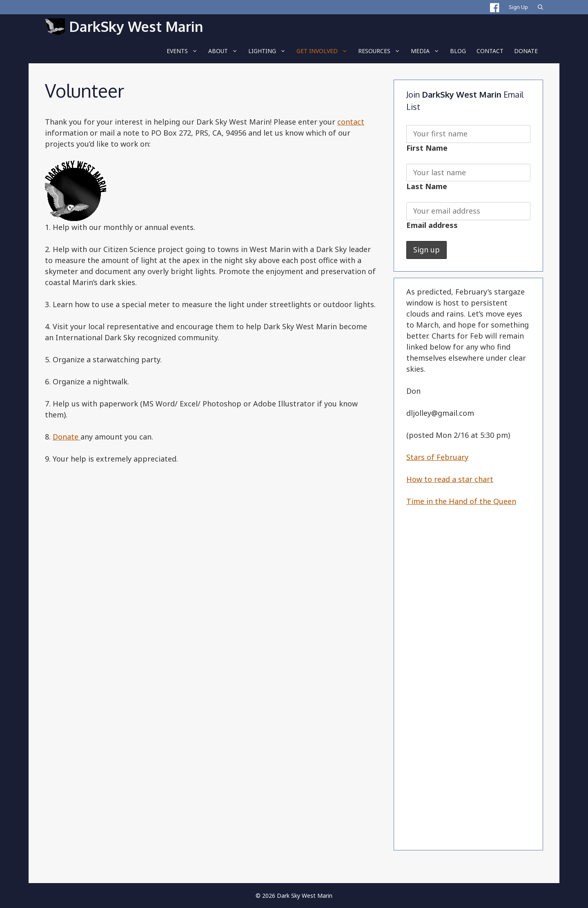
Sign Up (518, 7)
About (226, 51)
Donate (526, 51)
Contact (490, 51)
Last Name (427, 186)
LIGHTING (270, 51)
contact (351, 122)
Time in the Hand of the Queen (461, 501)
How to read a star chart (450, 479)
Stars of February (437, 457)
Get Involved (325, 51)
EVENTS (185, 51)
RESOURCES (382, 51)
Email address (432, 225)
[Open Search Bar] (540, 7)
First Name (427, 148)
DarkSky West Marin (136, 26)
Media (428, 51)
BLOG (458, 51)
